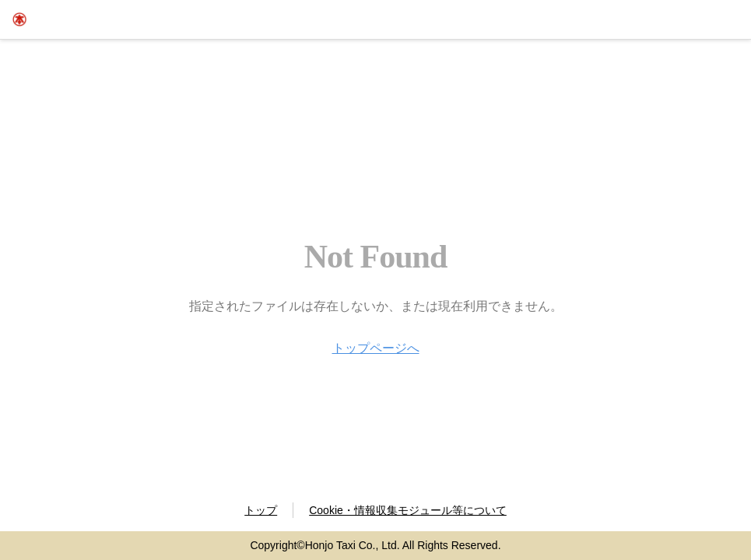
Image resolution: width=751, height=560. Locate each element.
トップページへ (376, 348)
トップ (261, 510)
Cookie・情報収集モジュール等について (408, 510)
